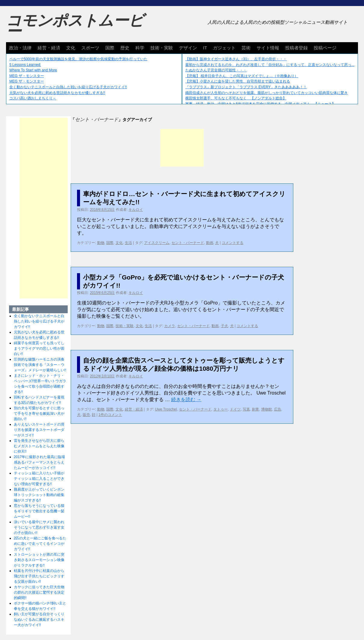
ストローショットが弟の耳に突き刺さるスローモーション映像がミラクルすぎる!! (39, 560)
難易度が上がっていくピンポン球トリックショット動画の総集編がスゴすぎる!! (39, 495)
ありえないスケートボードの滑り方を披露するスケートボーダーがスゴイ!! (39, 430)
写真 (246, 409)
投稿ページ (325, 48)
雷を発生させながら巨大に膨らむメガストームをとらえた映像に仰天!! (39, 446)
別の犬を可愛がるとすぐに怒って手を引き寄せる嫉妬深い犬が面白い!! (39, 414)
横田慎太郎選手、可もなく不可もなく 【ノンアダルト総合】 (236, 98)
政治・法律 (20, 48)
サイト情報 (268, 48)
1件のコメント (110, 415)
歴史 (125, 48)
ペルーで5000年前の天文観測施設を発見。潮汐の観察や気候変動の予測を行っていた (78, 59)
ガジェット (224, 48)
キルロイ (136, 210)
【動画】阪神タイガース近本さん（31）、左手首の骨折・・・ (236, 59)
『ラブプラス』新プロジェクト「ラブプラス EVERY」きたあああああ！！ (246, 87)
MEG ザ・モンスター (27, 76)
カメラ (170, 326)
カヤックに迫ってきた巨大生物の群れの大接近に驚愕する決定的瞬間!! (39, 592)
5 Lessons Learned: (25, 65)
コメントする (233, 243)
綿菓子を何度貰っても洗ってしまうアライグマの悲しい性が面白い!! (39, 348)
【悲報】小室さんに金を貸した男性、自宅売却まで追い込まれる (238, 81)
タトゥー (221, 409)
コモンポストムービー (75, 26)
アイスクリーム (157, 243)
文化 (71, 48)
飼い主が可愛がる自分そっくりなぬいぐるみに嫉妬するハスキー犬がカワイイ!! (39, 620)
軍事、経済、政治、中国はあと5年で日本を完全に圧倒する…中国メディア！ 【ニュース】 (260, 104)
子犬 (224, 326)
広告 (278, 409)
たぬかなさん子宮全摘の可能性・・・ (216, 70)
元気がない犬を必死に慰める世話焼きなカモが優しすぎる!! (57, 93)
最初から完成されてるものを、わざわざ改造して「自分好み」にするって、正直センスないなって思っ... (270, 65)
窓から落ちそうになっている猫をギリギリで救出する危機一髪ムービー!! (39, 511)
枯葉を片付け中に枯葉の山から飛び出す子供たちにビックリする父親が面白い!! (39, 576)
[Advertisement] (182, 148)
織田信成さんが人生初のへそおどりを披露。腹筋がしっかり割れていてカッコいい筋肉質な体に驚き (267, 93)
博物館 (267, 409)
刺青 (255, 409)
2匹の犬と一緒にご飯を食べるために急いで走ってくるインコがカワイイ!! (40, 544)
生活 (128, 243)
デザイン (188, 48)
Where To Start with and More (33, 70)
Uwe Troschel (166, 409)
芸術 (246, 48)
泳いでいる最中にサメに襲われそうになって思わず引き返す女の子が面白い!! (39, 527)
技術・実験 (162, 48)
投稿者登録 (296, 48)
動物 (101, 243)
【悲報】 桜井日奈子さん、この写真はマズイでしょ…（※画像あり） (242, 76)
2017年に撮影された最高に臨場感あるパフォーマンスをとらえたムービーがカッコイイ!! (40, 462)
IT (205, 48)
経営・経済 (49, 48)
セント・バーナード (188, 243)
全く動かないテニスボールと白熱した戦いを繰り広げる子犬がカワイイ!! (68, 87)
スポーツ (90, 48)
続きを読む (186, 400)
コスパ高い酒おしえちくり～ (33, 98)
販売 (86, 415)
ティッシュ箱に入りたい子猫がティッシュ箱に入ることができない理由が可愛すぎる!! (39, 479)
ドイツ (235, 409)
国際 (110, 48)
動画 (210, 243)
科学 (140, 48)
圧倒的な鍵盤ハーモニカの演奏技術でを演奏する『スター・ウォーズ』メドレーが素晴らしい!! (40, 365)
